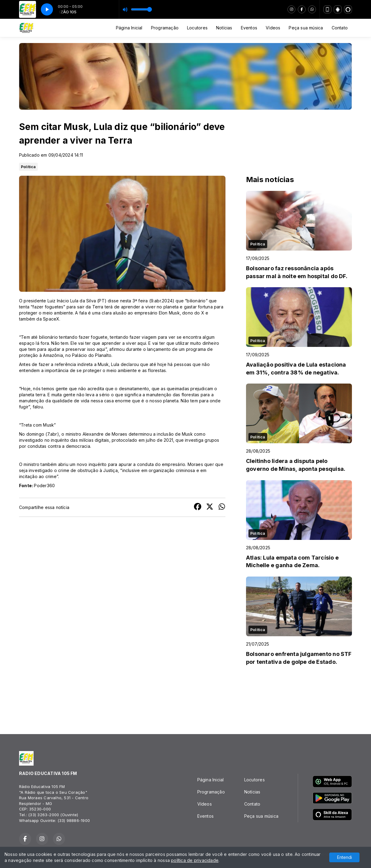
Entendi (345, 857)
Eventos (249, 28)
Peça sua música (306, 28)
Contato (340, 28)
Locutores (197, 28)
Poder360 (44, 486)
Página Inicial (129, 28)
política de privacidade (195, 860)
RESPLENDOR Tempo (186, 697)
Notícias (224, 28)
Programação (165, 28)
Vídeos (273, 28)
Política (28, 167)
